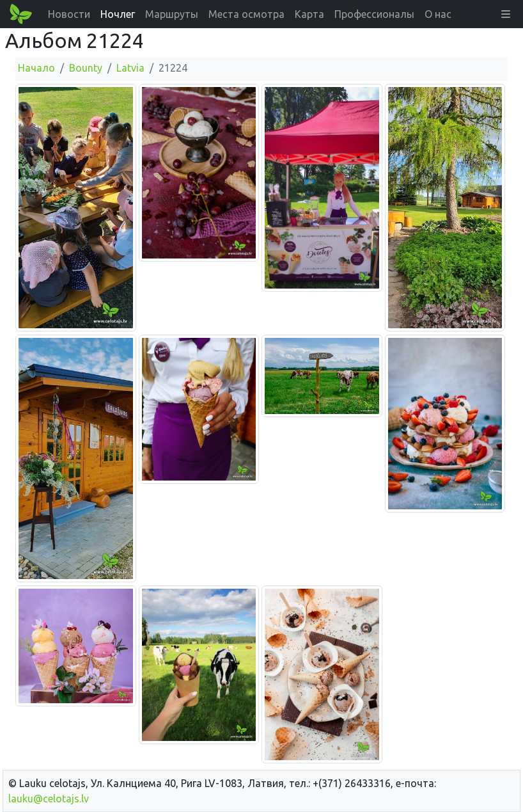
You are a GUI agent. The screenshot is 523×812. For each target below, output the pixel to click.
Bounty (86, 68)
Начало (36, 68)
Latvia (130, 68)
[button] (506, 14)
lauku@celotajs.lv (49, 799)
